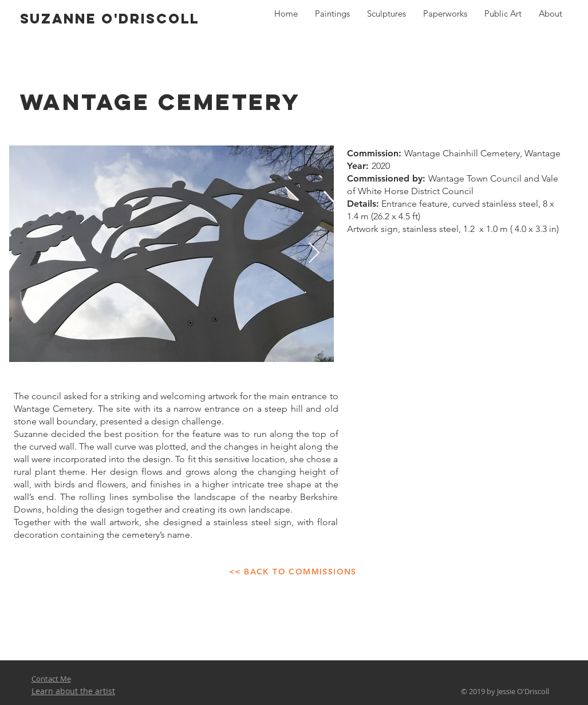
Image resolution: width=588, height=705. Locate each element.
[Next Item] (314, 253)
